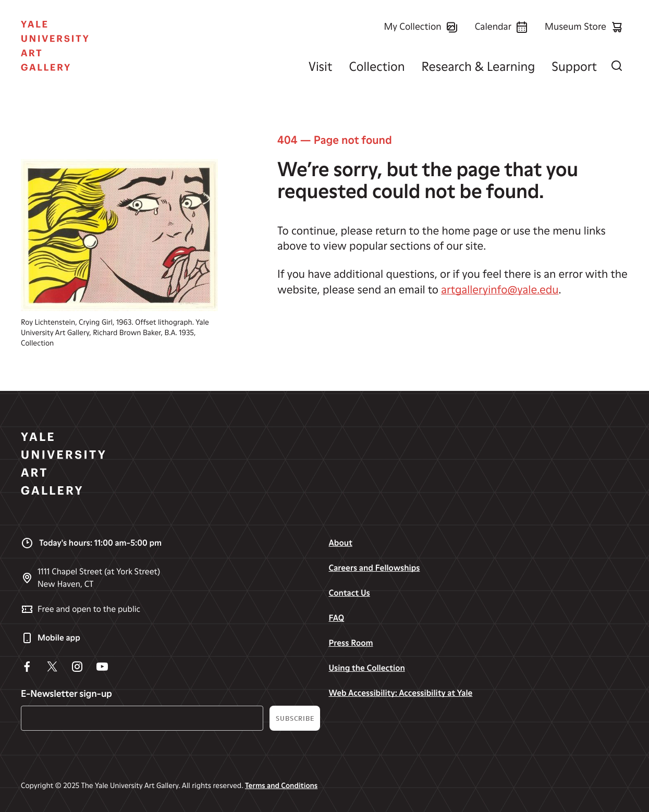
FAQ (336, 618)
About (340, 543)
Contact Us (349, 593)
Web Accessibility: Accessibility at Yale (400, 693)
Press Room (351, 643)
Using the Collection (366, 668)
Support (574, 66)
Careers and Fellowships (374, 568)
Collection (377, 66)
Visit (321, 66)
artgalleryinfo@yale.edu (500, 290)
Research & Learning (479, 66)
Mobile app (51, 638)
